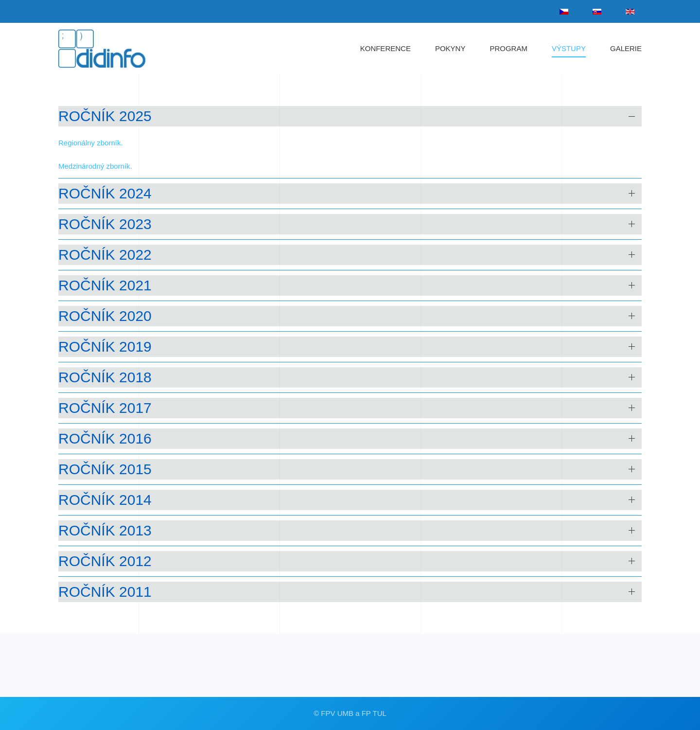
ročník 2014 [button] (105, 500)
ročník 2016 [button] (105, 438)
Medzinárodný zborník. (95, 166)
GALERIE (626, 48)
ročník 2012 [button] (105, 561)
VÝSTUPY (569, 48)
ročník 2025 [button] (105, 116)
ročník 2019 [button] (105, 347)
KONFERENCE (385, 48)
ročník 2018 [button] (105, 377)
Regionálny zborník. (91, 143)
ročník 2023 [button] (105, 224)
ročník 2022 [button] (105, 255)
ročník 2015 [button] (105, 469)
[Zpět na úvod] (111, 49)
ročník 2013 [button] (105, 530)
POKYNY (450, 48)
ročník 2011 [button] (105, 592)
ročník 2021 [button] (105, 285)
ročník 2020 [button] (105, 316)
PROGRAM (508, 48)
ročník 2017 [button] (105, 408)
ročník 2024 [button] (105, 193)
